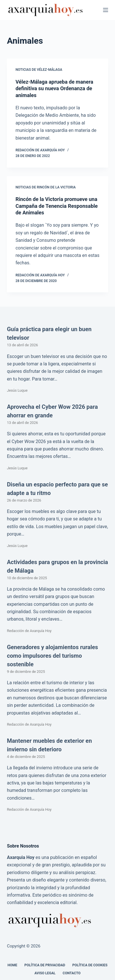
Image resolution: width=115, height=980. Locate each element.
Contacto (72, 973)
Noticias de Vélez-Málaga (39, 70)
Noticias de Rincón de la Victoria (45, 187)
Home (12, 965)
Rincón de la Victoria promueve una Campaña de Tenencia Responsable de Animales (56, 206)
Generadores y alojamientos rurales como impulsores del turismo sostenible (52, 656)
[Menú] (106, 10)
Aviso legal (45, 973)
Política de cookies (90, 965)
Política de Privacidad (45, 965)
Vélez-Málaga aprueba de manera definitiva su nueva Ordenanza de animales (54, 88)
